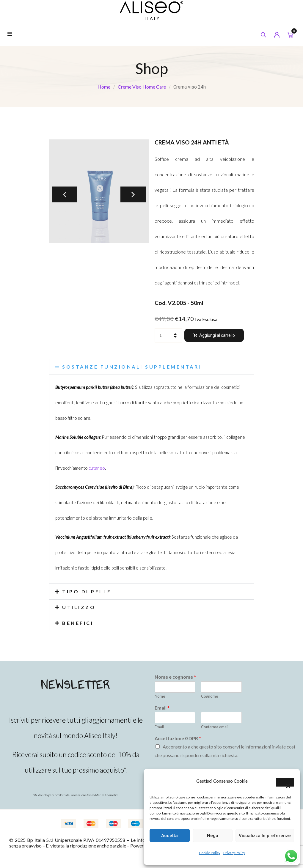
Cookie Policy (210, 853)
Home (104, 87)
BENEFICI (78, 623)
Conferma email (215, 727)
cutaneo (97, 468)
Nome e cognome (175, 677)
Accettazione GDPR (178, 738)
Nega (213, 836)
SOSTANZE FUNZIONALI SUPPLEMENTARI (132, 367)
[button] (285, 782)
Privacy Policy (234, 853)
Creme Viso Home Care (142, 87)
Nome (160, 696)
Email (162, 708)
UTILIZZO (79, 607)
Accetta (169, 836)
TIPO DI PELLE (87, 591)
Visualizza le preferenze (265, 836)
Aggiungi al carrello (217, 335)
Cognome (209, 696)
